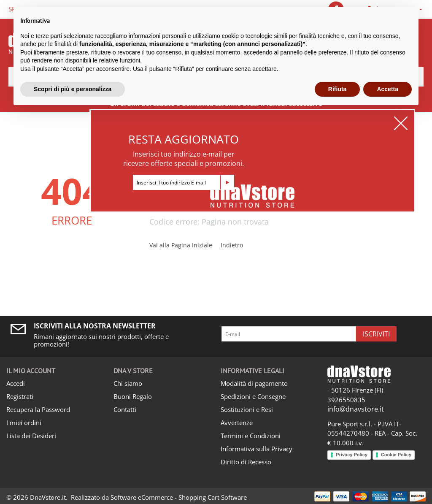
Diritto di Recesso (246, 462)
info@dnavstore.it (356, 409)
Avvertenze (237, 423)
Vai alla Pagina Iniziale (181, 245)
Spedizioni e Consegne (253, 396)
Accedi (16, 383)
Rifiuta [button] (337, 89)
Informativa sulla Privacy (256, 449)
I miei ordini (24, 423)
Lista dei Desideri (31, 436)
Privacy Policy (352, 455)
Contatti (125, 409)
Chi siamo (128, 383)
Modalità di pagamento (254, 383)
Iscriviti (376, 334)
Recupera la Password (38, 409)
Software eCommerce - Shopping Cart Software (179, 497)
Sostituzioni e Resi (247, 409)
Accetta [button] (387, 89)
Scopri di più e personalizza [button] (73, 89)
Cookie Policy (396, 455)
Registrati (20, 396)
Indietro (232, 245)
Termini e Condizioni (251, 436)
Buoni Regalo (133, 396)
